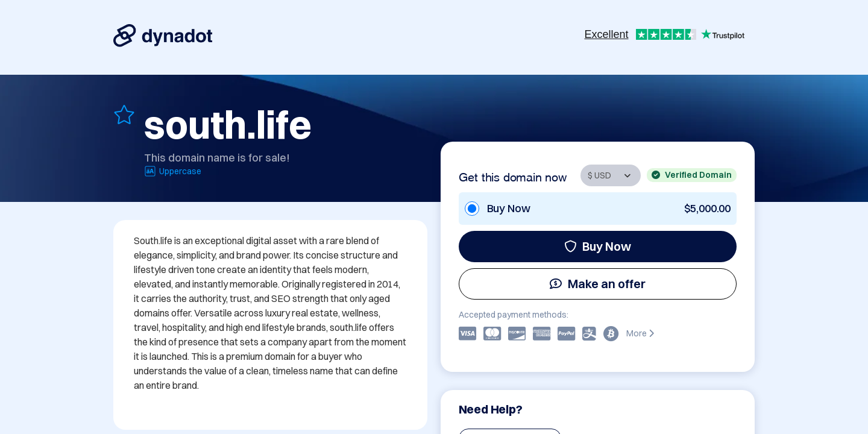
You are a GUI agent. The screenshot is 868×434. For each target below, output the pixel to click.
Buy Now (598, 246)
